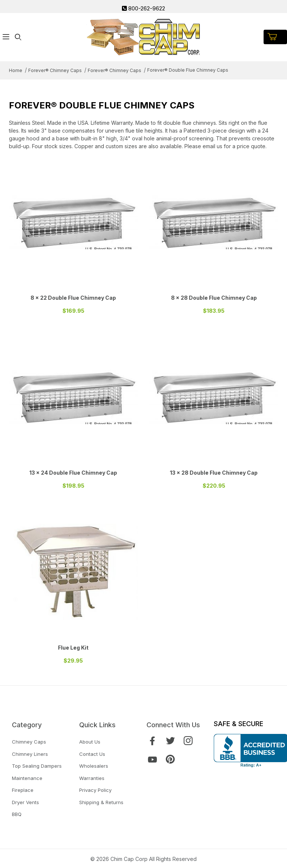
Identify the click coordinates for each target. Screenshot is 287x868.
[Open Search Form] (18, 37)
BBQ (17, 814)
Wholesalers (94, 766)
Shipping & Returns (101, 802)
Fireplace (23, 790)
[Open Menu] (6, 37)
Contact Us (92, 754)
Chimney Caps (29, 742)
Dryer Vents (25, 802)
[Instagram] (188, 741)
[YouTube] (152, 759)
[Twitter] (170, 741)
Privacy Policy (95, 790)
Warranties (92, 778)
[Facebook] (152, 741)
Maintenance (27, 778)
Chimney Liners (30, 754)
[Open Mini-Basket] (275, 37)
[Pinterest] (170, 759)
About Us (90, 742)
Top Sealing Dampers (37, 766)
